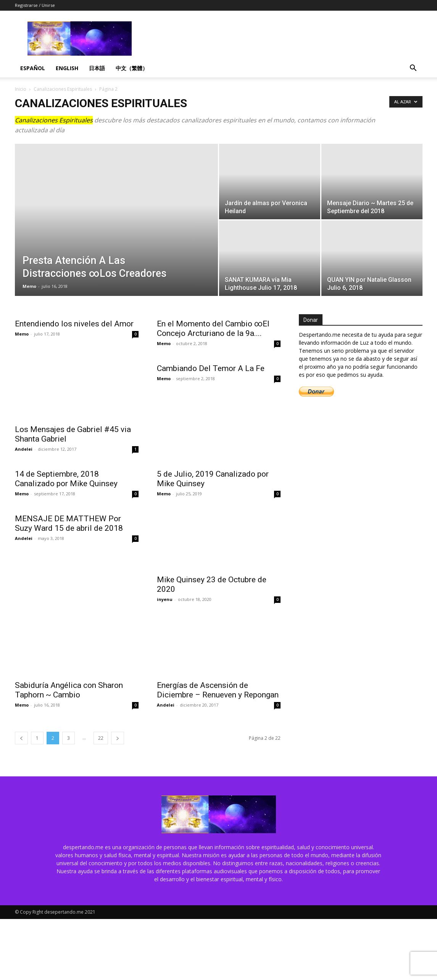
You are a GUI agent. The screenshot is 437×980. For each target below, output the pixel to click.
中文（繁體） (132, 68)
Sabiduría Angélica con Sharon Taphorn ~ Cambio (69, 751)
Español (33, 68)
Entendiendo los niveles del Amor (74, 324)
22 (101, 799)
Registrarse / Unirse (35, 5)
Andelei (24, 449)
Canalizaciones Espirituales (63, 89)
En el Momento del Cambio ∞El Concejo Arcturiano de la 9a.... (213, 329)
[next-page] (118, 799)
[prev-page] (21, 799)
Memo (29, 286)
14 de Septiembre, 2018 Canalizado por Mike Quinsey (66, 540)
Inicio (21, 89)
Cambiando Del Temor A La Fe (211, 429)
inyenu (165, 643)
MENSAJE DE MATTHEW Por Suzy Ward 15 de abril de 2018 (69, 645)
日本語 (97, 68)
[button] (413, 69)
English (67, 68)
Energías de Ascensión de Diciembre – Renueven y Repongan (218, 751)
